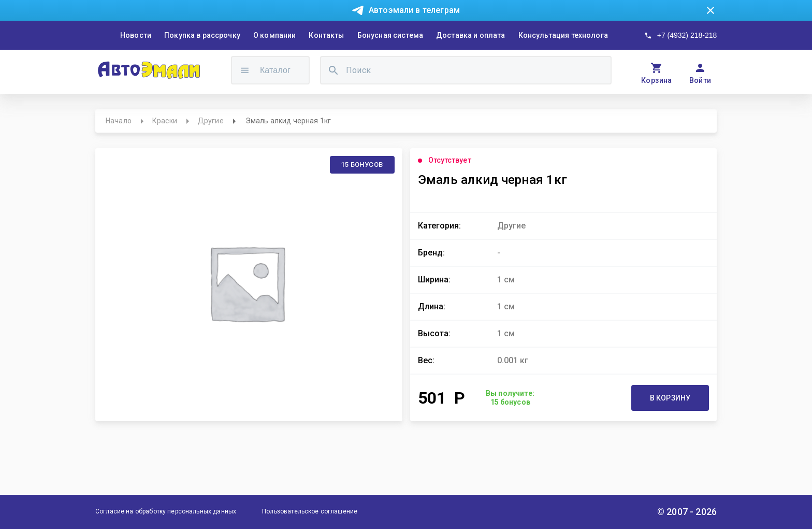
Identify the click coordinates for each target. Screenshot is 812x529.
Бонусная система (390, 35)
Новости (136, 35)
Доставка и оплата (471, 35)
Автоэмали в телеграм (414, 10)
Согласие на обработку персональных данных (166, 511)
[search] (334, 70)
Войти (700, 80)
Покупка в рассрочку (202, 35)
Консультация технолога (563, 35)
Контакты (326, 35)
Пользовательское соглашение (310, 511)
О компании (275, 35)
